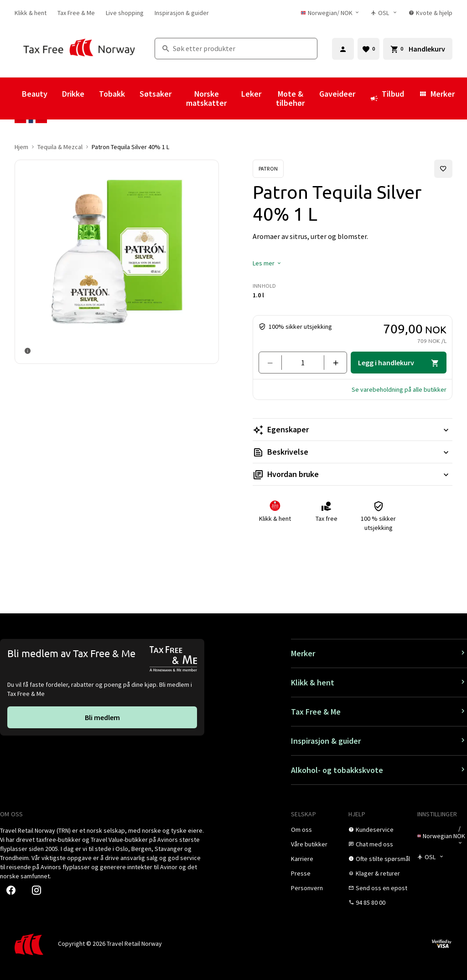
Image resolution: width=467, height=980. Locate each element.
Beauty (35, 94)
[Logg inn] (343, 49)
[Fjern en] (274, 363)
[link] (31, 13)
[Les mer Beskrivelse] (353, 452)
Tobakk (112, 94)
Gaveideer (337, 94)
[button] (267, 263)
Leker (251, 94)
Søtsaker (156, 94)
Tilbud (387, 98)
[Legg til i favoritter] (443, 169)
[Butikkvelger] (384, 13)
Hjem (21, 147)
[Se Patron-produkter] (268, 169)
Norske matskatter (206, 98)
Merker (437, 94)
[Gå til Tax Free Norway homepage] (79, 49)
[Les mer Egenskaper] (353, 430)
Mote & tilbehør (290, 98)
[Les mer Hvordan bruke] (353, 474)
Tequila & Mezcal (60, 147)
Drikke (73, 94)
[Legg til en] (332, 363)
